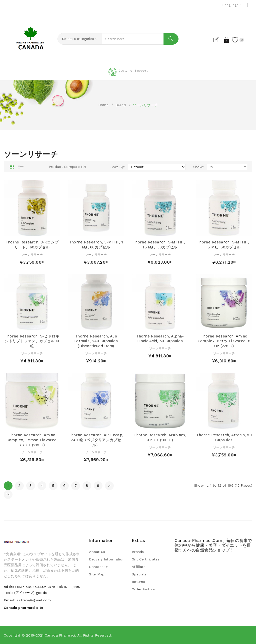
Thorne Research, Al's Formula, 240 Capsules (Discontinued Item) (96, 341)
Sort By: (118, 167)
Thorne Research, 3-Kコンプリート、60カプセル (32, 245)
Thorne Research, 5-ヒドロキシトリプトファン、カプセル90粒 (32, 341)
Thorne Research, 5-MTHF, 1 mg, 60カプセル (96, 245)
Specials (139, 574)
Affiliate (139, 567)
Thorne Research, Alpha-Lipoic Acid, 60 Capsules (160, 339)
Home (103, 105)
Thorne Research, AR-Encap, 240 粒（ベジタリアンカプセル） (96, 440)
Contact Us (99, 567)
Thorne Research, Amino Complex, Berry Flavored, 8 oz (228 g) (224, 341)
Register (218, 40)
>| (8, 494)
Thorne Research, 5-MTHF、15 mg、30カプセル (160, 245)
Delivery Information (107, 559)
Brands (138, 552)
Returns (138, 582)
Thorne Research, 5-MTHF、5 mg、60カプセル (224, 245)
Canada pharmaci (60, 635)
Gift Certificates (146, 559)
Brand (121, 105)
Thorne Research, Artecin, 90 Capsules (224, 437)
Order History (143, 589)
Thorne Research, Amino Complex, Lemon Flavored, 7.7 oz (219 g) (32, 440)
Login (227, 40)
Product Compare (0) (67, 167)
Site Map (97, 574)
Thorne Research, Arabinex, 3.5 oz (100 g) (160, 437)
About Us (97, 552)
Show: (198, 167)
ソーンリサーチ (145, 105)
